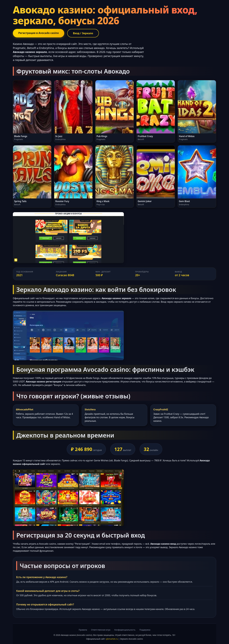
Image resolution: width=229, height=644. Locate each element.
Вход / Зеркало (84, 33)
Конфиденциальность (125, 630)
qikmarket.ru (112, 639)
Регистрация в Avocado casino (39, 33)
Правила (83, 630)
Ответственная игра (101, 630)
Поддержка (145, 630)
